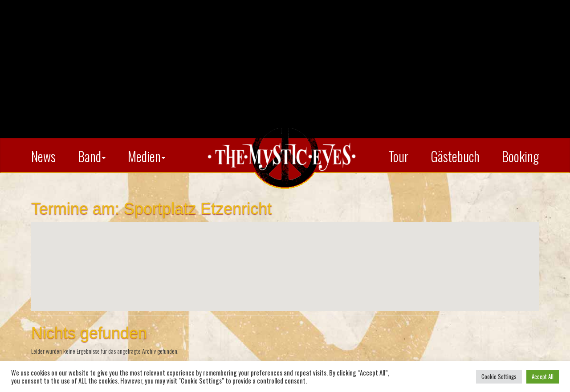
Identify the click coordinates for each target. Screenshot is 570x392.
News (43, 156)
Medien (147, 156)
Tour (398, 156)
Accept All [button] (543, 376)
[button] (285, 258)
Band (92, 156)
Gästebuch (455, 156)
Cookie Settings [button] (499, 376)
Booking (520, 156)
